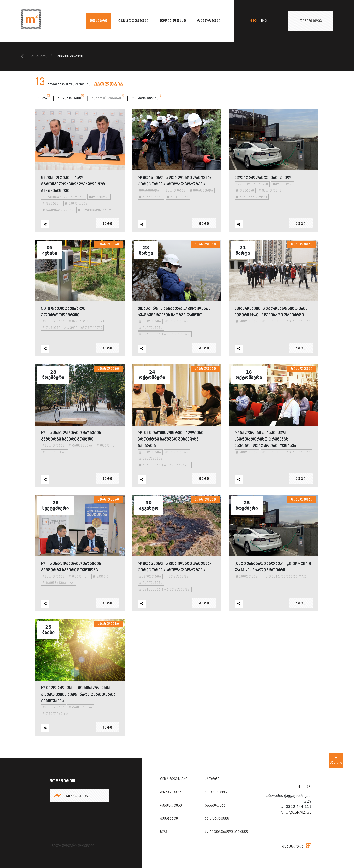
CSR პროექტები (134, 21)
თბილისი (107, 446)
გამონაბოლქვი (58, 210)
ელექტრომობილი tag (284, 577)
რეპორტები (209, 21)
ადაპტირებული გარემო (64, 198)
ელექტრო (99, 197)
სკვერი (101, 577)
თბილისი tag (57, 714)
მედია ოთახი (173, 21)
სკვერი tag (55, 452)
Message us (77, 796)
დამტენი (52, 204)
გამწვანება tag (59, 583)
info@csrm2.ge (295, 812)
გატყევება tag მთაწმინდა (164, 335)
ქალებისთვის (217, 819)
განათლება (215, 806)
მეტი (107, 224)
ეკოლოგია (76, 204)
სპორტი (212, 779)
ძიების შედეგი (70, 56)
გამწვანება (151, 197)
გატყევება (178, 197)
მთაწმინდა (149, 191)
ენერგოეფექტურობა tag (287, 322)
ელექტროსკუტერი (96, 210)
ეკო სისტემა (216, 792)
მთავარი (99, 21)
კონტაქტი (169, 819)
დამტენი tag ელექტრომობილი (72, 328)
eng (264, 21)
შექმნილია (297, 846)
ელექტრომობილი (252, 184)
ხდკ (163, 832)
